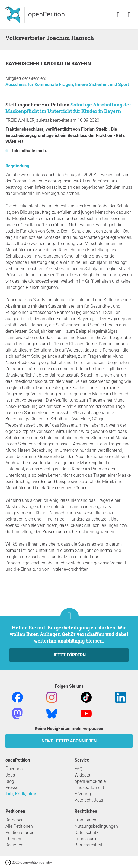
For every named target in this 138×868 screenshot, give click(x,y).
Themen (13, 839)
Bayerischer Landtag (35, 64)
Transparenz (86, 820)
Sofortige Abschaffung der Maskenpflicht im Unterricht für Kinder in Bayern (68, 108)
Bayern (81, 64)
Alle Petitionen (19, 826)
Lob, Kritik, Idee (21, 794)
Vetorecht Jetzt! (89, 800)
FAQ (78, 769)
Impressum (85, 839)
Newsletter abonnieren (69, 741)
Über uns (14, 769)
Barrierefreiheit (88, 845)
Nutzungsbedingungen (96, 826)
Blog (10, 781)
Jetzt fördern (69, 655)
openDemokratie (90, 781)
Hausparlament (89, 788)
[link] (129, 15)
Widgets (82, 775)
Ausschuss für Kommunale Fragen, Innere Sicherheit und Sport (67, 85)
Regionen (14, 845)
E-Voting (83, 794)
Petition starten (20, 832)
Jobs (10, 775)
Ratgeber (14, 820)
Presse (12, 788)
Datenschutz (86, 832)
